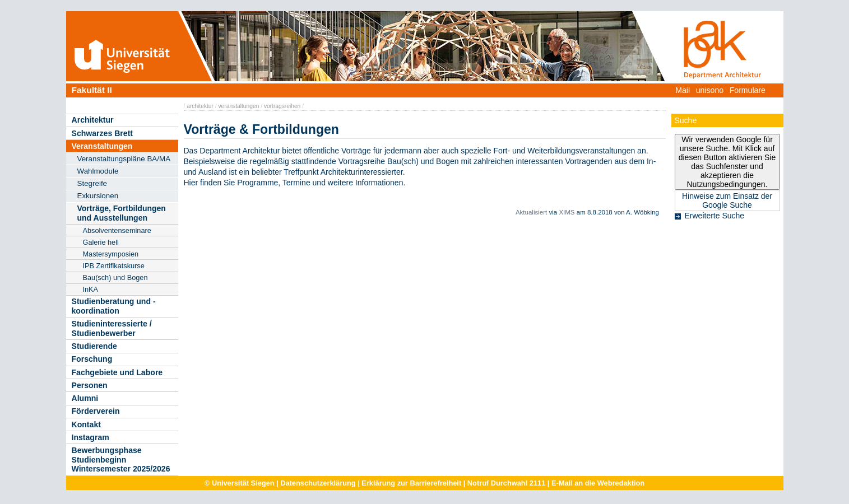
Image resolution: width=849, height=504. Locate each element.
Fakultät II (92, 90)
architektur (200, 106)
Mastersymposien (111, 254)
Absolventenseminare (117, 230)
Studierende (94, 346)
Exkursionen (98, 196)
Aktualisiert (531, 212)
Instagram (91, 437)
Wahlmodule (98, 171)
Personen (90, 385)
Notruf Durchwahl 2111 (506, 483)
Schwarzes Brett (103, 133)
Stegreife (92, 183)
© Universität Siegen (240, 483)
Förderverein (96, 411)
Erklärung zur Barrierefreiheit (411, 483)
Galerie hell (101, 242)
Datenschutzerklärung (318, 483)
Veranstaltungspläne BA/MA (124, 159)
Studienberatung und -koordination (114, 306)
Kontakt (86, 424)
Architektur (93, 120)
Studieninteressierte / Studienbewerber (112, 328)
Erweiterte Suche (715, 216)
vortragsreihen (282, 106)
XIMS (567, 212)
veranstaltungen (239, 106)
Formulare (748, 90)
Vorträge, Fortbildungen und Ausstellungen (122, 213)
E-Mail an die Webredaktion (598, 483)
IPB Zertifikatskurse (114, 266)
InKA (91, 289)
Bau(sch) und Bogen (115, 277)
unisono (710, 90)
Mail (683, 90)
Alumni (85, 398)
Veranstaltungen (102, 146)
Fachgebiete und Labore (117, 372)
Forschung (92, 359)
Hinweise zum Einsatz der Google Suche (727, 200)
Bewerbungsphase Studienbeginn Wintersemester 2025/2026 (121, 459)
